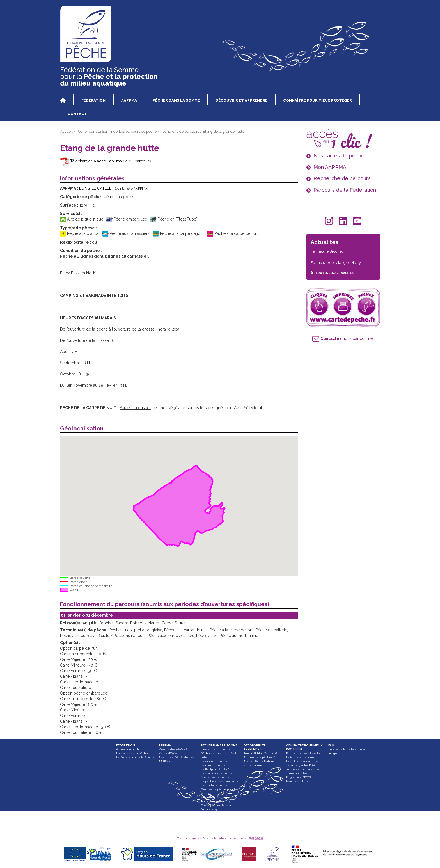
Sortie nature (253, 765)
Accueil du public (128, 749)
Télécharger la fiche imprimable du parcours (106, 161)
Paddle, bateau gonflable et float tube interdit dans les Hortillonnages (220, 817)
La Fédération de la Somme (135, 757)
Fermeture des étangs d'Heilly (336, 263)
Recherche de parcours (180, 131)
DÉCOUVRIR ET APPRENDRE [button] (241, 100)
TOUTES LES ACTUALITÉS (332, 273)
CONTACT (77, 114)
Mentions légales (189, 838)
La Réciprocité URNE (215, 769)
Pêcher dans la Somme (96, 131)
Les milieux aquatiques (302, 761)
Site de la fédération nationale (225, 838)
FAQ (331, 745)
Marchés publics (297, 781)
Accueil (66, 131)
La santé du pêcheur (216, 761)
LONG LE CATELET (114, 188)
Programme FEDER (299, 777)
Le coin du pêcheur (215, 765)
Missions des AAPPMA (173, 749)
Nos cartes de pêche (215, 777)
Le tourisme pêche (214, 785)
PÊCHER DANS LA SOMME (219, 745)
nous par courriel (343, 338)
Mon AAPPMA (168, 753)
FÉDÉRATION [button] (93, 100)
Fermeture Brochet (327, 251)
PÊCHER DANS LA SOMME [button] (176, 100)
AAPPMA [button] (129, 100)
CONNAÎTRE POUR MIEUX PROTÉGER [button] (318, 100)
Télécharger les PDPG (301, 765)
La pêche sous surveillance (220, 781)
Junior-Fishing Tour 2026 (260, 753)
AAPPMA (165, 745)
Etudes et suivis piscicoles (303, 753)
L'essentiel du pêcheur (217, 749)
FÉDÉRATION (126, 745)
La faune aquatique (300, 757)
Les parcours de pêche (138, 131)
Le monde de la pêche (132, 753)
